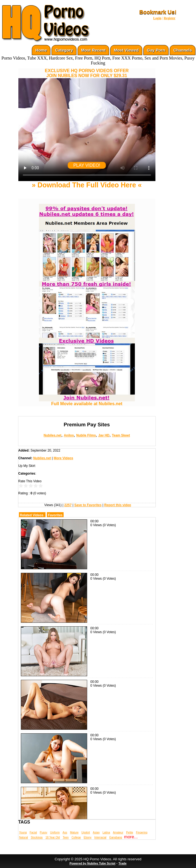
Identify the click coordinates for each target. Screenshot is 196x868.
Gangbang (116, 837)
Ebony (87, 837)
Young (23, 832)
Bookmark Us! (158, 12)
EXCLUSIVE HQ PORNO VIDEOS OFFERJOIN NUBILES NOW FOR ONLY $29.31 (87, 73)
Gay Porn (156, 50)
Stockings (37, 837)
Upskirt (86, 832)
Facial (33, 832)
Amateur (118, 832)
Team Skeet (121, 435)
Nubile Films (86, 435)
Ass (65, 832)
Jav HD (104, 435)
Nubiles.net (52, 435)
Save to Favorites (88, 505)
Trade (122, 863)
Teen (66, 837)
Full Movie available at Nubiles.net (87, 402)
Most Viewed (126, 50)
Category (64, 50)
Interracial (100, 837)
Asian (96, 832)
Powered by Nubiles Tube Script (92, 863)
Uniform (55, 832)
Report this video (118, 505)
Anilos (69, 435)
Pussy (43, 832)
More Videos (63, 458)
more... (131, 837)
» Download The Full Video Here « (87, 185)
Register (170, 18)
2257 (68, 505)
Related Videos (32, 515)
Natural (24, 837)
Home (41, 50)
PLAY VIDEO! (87, 165)
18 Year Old (53, 837)
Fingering (142, 832)
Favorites (55, 515)
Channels (183, 50)
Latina (106, 832)
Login (157, 18)
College (76, 837)
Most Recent (93, 50)
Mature (74, 832)
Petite (130, 832)
